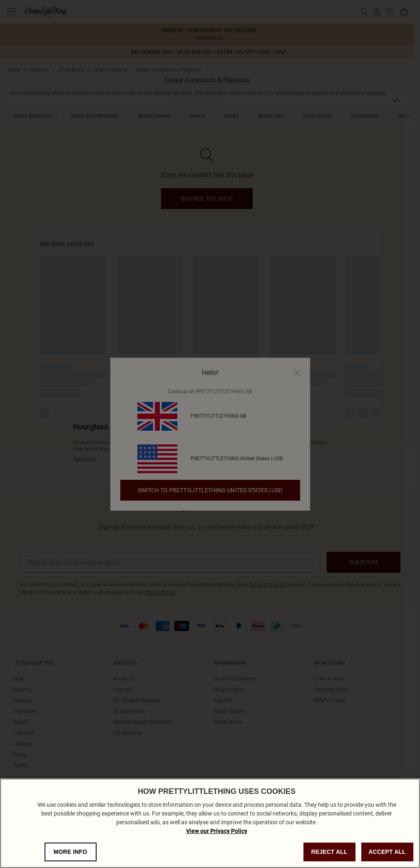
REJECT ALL (329, 852)
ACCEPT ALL (387, 852)
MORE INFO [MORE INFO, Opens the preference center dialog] (71, 852)
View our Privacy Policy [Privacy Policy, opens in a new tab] (217, 831)
